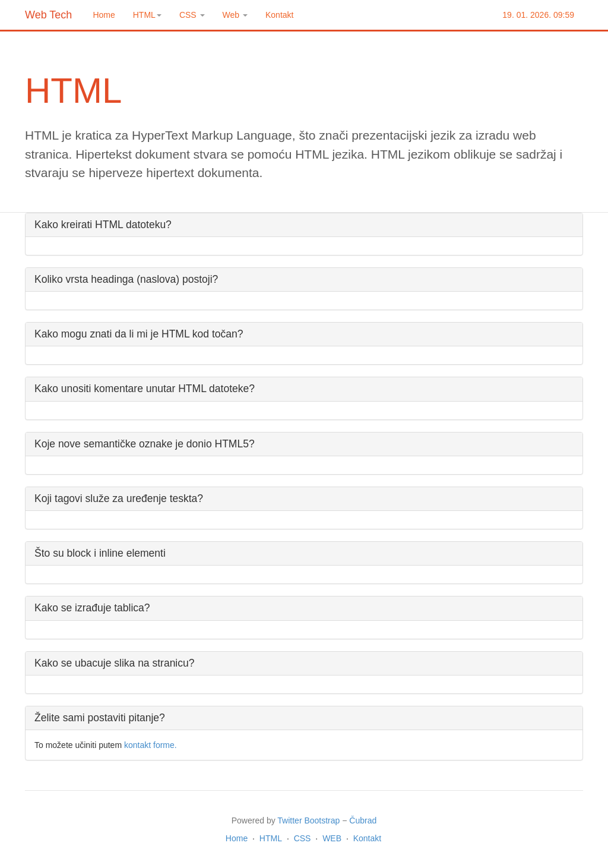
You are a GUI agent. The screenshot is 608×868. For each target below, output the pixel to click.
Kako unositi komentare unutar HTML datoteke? (145, 389)
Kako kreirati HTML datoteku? (103, 225)
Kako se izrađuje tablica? (92, 608)
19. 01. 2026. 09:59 (538, 15)
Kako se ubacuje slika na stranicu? (114, 663)
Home (104, 15)
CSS (303, 838)
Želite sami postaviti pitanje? (100, 718)
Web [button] (235, 15)
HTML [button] (147, 15)
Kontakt (279, 15)
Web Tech (48, 15)
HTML (271, 838)
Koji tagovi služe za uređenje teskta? (119, 498)
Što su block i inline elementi (100, 553)
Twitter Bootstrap (308, 820)
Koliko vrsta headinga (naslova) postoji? (126, 279)
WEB (332, 838)
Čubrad (363, 820)
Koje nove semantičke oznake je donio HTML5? (145, 444)
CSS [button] (192, 15)
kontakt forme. (151, 745)
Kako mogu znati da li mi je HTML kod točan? (139, 334)
